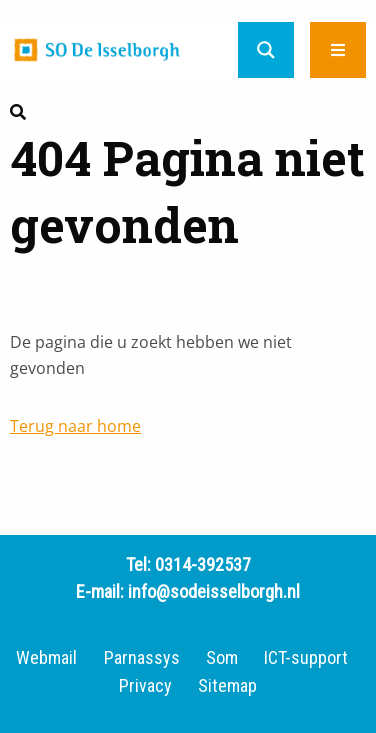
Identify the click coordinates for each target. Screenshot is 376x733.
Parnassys (142, 658)
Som (222, 658)
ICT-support (306, 658)
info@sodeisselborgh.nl (214, 591)
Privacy (145, 686)
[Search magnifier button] (266, 50)
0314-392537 (203, 564)
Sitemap (227, 686)
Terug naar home (75, 426)
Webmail (46, 658)
